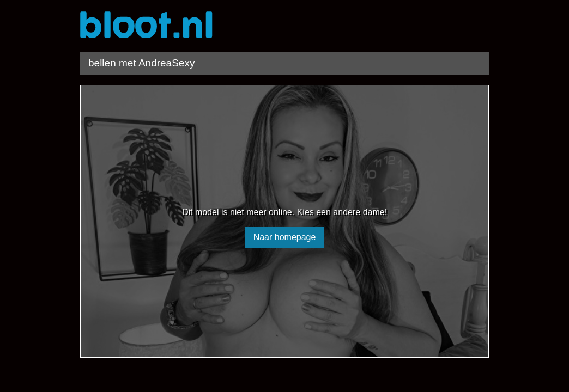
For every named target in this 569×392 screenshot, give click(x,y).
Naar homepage (285, 237)
